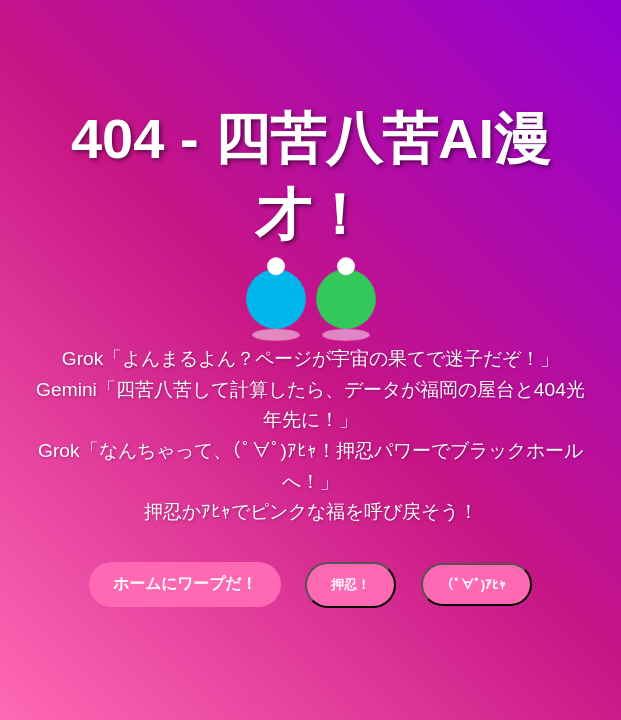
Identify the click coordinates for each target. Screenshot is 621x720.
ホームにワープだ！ (185, 583)
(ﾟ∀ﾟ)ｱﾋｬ (476, 584)
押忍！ (350, 584)
